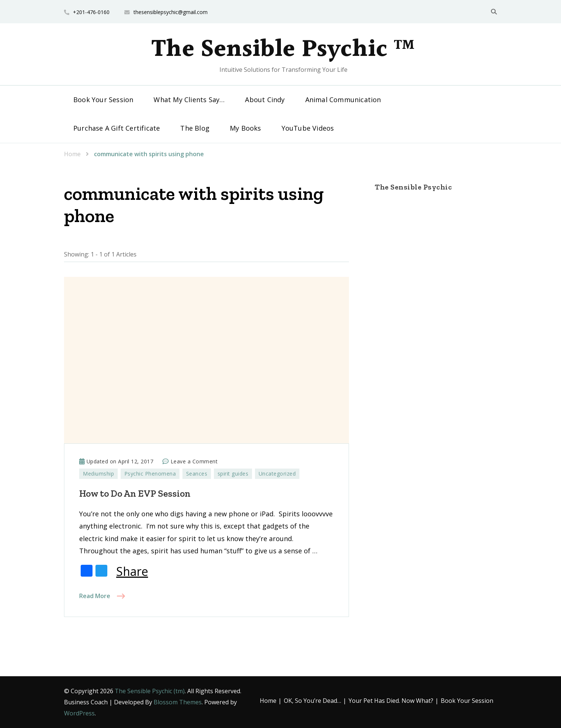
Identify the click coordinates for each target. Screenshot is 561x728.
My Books (246, 128)
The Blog (195, 128)
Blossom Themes (178, 702)
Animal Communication (343, 100)
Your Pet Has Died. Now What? (391, 701)
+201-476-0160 (91, 12)
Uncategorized (277, 474)
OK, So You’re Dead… (313, 701)
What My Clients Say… (189, 100)
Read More (95, 596)
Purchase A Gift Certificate (117, 128)
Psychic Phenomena (150, 474)
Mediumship (98, 474)
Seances (197, 474)
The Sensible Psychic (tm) (150, 691)
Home (268, 701)
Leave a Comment (194, 462)
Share (132, 571)
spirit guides (233, 474)
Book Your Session (103, 100)
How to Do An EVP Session (135, 493)
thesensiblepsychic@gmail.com (171, 12)
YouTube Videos (308, 128)
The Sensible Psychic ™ (283, 50)
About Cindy (265, 100)
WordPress (79, 713)
